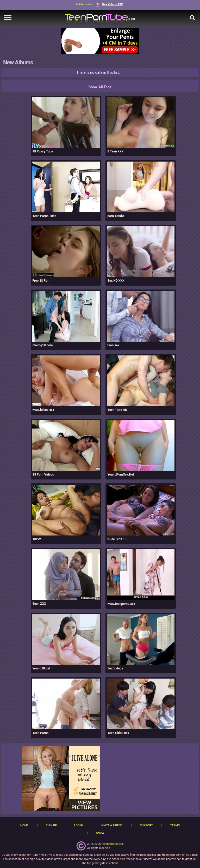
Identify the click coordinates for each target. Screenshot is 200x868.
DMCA (100, 833)
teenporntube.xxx (113, 844)
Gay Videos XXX (109, 4)
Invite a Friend (112, 825)
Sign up (51, 825)
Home (24, 825)
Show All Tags (100, 87)
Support (146, 825)
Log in (79, 825)
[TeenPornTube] (100, 18)
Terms (175, 825)
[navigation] (8, 18)
